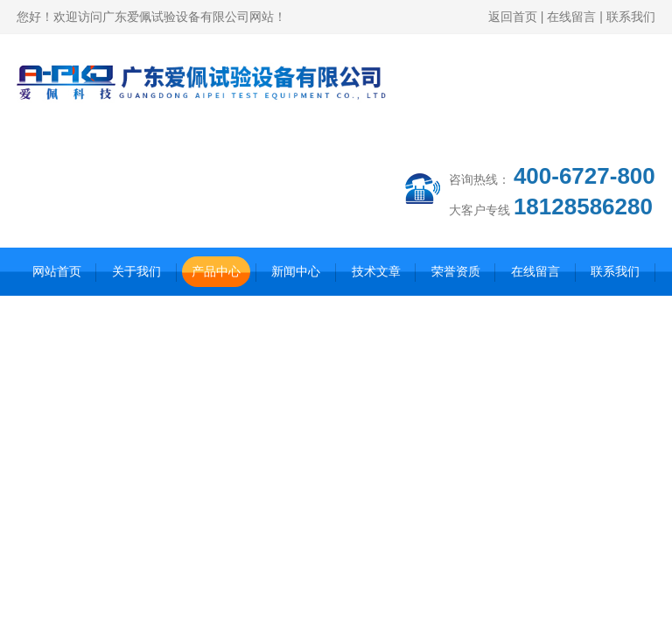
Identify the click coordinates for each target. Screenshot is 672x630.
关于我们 (136, 271)
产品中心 (216, 271)
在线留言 (571, 17)
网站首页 (57, 271)
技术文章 (376, 271)
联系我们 (631, 17)
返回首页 (513, 17)
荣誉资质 (456, 271)
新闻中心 (296, 271)
